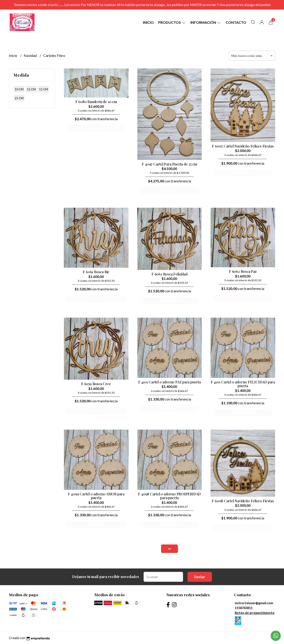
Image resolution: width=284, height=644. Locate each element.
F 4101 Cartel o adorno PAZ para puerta (170, 382)
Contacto (236, 22)
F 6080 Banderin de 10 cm (96, 102)
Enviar (200, 577)
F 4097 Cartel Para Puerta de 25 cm (169, 164)
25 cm (19, 98)
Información (206, 22)
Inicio (148, 22)
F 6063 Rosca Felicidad (169, 274)
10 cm (19, 89)
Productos (172, 22)
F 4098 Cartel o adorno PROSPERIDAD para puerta (169, 496)
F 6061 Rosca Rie (96, 272)
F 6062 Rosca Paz (243, 271)
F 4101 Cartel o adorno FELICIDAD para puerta (243, 384)
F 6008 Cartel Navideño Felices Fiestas (243, 501)
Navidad (31, 55)
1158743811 (244, 608)
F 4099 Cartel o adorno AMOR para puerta (96, 496)
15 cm (43, 89)
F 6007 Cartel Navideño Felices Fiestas (243, 146)
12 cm (31, 89)
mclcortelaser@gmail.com (254, 603)
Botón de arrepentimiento (255, 613)
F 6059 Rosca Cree (96, 384)
